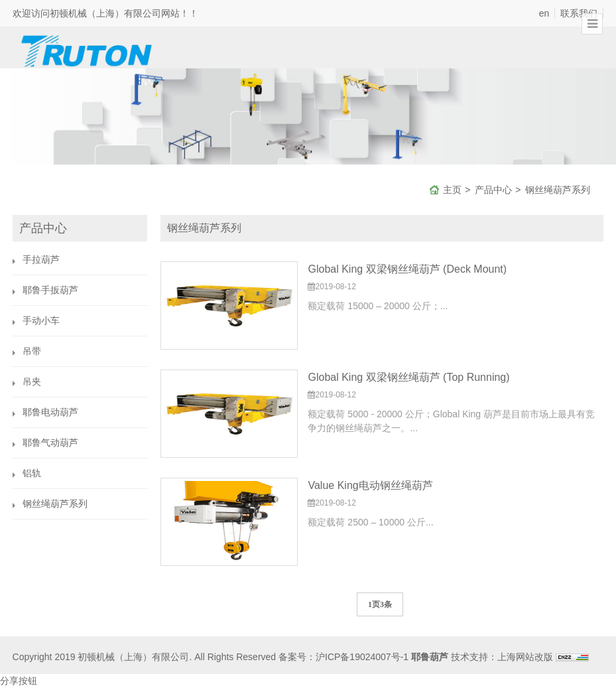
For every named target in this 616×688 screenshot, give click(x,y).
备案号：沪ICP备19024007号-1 (343, 657)
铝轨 (32, 473)
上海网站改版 (525, 657)
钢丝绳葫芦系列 (558, 190)
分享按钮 (19, 681)
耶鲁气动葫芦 (50, 443)
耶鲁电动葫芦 (50, 412)
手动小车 (41, 320)
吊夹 (32, 381)
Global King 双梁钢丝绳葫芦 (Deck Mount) (407, 269)
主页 (452, 190)
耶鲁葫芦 (430, 657)
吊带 (32, 351)
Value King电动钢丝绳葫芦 (370, 485)
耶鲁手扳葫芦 (50, 290)
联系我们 (579, 13)
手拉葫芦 (41, 259)
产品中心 (493, 190)
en (544, 13)
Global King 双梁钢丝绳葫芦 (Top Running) (408, 377)
